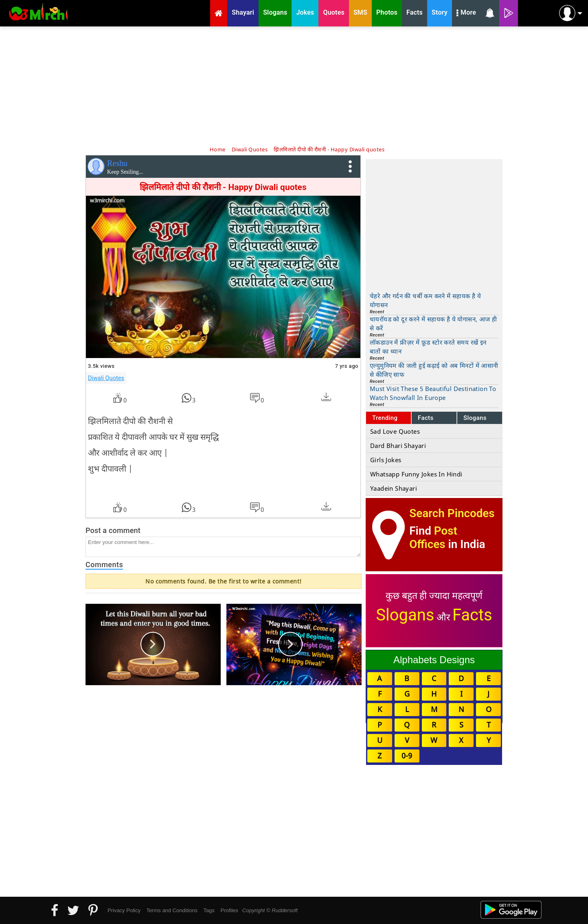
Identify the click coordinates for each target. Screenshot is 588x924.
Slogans (475, 418)
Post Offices (433, 537)
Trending (385, 418)
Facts (426, 418)
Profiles (229, 910)
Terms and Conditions (172, 910)
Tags (209, 910)
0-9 (407, 756)
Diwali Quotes (106, 378)
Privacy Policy (124, 910)
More (466, 13)
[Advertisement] (294, 85)
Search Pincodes (452, 513)
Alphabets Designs (434, 660)
